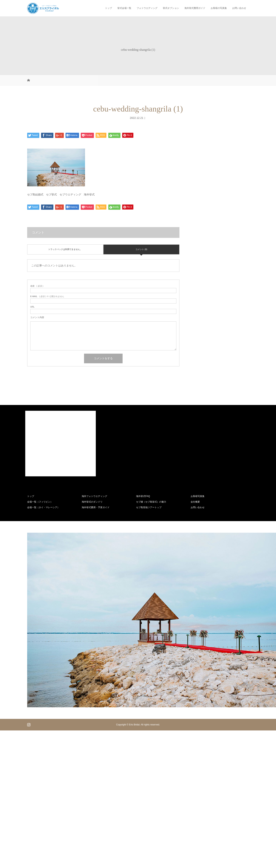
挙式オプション (171, 8)
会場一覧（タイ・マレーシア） (43, 507)
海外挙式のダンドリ (92, 502)
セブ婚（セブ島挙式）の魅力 (151, 502)
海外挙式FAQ (143, 496)
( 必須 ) (37, 286)
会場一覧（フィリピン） (40, 502)
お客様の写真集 (219, 8)
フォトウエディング (147, 8)
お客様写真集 (198, 496)
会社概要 (195, 502)
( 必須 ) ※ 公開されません (47, 296)
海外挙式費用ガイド (195, 8)
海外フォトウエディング (94, 496)
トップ (109, 8)
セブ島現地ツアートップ (149, 507)
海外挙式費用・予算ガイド (96, 507)
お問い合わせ (239, 8)
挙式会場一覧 (124, 8)
